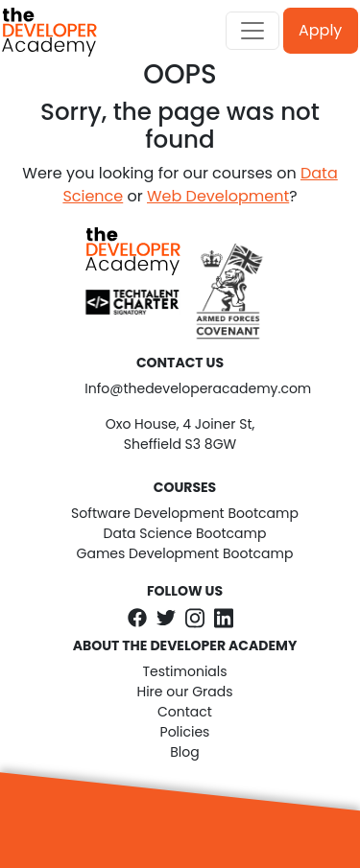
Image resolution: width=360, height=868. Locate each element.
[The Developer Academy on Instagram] (195, 618)
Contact (185, 712)
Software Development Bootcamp (185, 513)
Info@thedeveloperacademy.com (180, 388)
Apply (320, 30)
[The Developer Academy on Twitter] (166, 617)
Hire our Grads (184, 692)
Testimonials (184, 671)
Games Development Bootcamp (185, 553)
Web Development (218, 196)
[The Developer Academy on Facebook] (137, 617)
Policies (185, 732)
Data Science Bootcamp (185, 533)
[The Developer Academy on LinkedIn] (224, 618)
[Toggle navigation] (252, 31)
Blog (184, 752)
